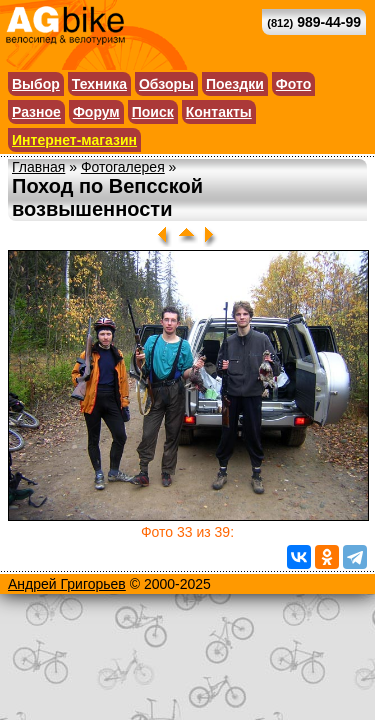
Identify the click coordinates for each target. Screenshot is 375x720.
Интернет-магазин (74, 140)
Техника (99, 84)
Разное (36, 112)
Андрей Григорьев (67, 584)
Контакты (219, 112)
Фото (293, 84)
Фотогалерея (123, 167)
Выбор (36, 84)
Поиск (153, 112)
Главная (38, 167)
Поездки (235, 84)
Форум (96, 112)
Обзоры (166, 84)
